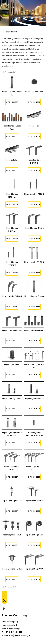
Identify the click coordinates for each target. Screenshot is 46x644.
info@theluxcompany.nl (20, 636)
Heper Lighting (23, 32)
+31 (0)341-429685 (14, 632)
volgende (12, 72)
